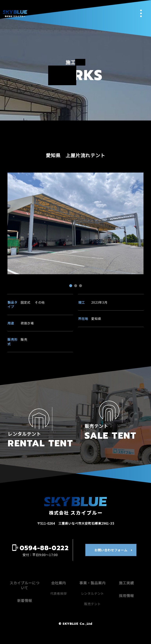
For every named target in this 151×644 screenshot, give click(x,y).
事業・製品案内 (92, 597)
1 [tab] (71, 286)
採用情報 (126, 610)
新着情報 (25, 615)
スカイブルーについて (24, 599)
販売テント (92, 618)
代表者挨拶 (59, 607)
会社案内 (59, 597)
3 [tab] (81, 286)
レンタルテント (93, 607)
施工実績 (126, 597)
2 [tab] (76, 286)
